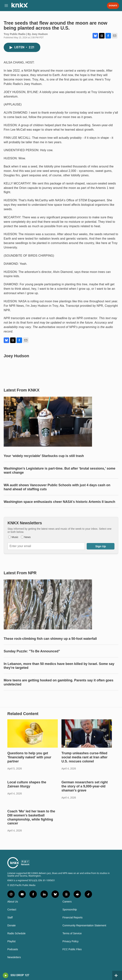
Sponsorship (70, 910)
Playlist (11, 941)
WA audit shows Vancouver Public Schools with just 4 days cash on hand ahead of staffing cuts (57, 487)
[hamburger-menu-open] (6, 6)
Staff (10, 918)
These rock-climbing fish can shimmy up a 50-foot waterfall (50, 639)
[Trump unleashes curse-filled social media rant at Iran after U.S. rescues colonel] (87, 733)
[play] (6, 975)
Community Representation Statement (84, 926)
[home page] (20, 6)
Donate (113, 6)
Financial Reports (73, 918)
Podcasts (13, 949)
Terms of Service (72, 933)
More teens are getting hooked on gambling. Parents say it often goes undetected (59, 682)
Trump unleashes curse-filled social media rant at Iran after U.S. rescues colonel (84, 757)
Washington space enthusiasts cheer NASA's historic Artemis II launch (59, 502)
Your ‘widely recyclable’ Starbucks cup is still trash (44, 456)
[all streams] (117, 975)
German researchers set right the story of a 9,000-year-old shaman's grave (85, 786)
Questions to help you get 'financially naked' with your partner (29, 757)
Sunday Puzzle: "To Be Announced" (32, 651)
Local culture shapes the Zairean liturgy (27, 784)
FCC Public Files (72, 949)
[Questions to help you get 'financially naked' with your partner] (33, 733)
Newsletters (14, 957)
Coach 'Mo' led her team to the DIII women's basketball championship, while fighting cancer (31, 817)
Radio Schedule (16, 933)
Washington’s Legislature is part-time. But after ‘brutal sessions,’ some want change (60, 470)
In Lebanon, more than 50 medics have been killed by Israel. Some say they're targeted (59, 666)
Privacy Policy (71, 941)
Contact (12, 910)
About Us (13, 902)
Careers (67, 902)
